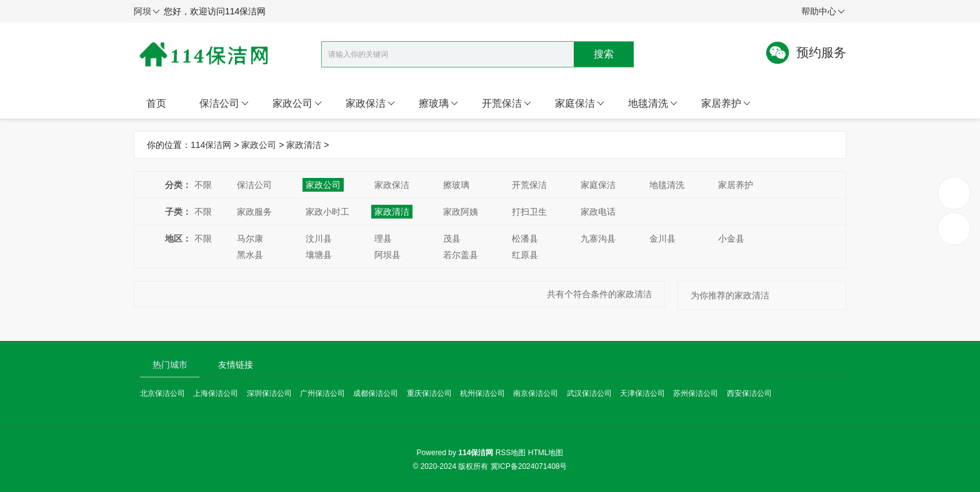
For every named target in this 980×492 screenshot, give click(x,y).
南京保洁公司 (536, 393)
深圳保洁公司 (269, 393)
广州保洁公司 (322, 393)
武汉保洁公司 (589, 393)
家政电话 (598, 212)
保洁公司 (224, 104)
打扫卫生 (529, 212)
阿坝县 (387, 255)
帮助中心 (823, 12)
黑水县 (250, 255)
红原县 (525, 255)
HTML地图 (546, 453)
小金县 (731, 239)
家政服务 (254, 212)
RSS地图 (511, 453)
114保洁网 (211, 145)
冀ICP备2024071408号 (529, 466)
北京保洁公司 (162, 393)
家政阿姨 (461, 212)
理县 (383, 239)
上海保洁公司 (216, 393)
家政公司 (297, 104)
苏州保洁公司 (696, 393)
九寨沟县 (598, 239)
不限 (203, 185)
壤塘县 (319, 255)
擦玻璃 (438, 104)
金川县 (662, 239)
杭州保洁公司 (482, 393)
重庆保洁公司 (429, 393)
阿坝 (147, 12)
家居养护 (726, 104)
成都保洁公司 (376, 393)
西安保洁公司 (749, 393)
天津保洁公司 (642, 393)
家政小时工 (327, 212)
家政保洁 (370, 104)
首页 (156, 103)
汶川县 (319, 239)
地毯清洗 (653, 104)
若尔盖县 (461, 255)
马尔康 (250, 239)
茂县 (452, 239)
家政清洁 (304, 145)
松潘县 (525, 239)
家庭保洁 (580, 104)
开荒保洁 (507, 104)
